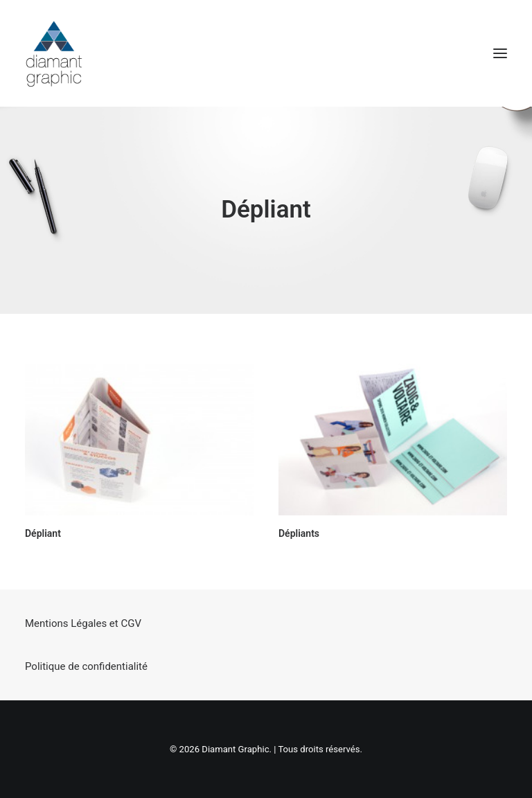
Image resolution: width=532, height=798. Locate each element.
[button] (500, 53)
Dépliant (43, 533)
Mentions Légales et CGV (83, 623)
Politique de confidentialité (86, 666)
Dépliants (299, 533)
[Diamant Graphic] (54, 53)
